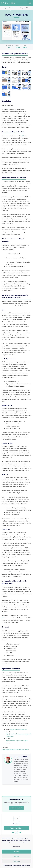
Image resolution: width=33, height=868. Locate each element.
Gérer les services (16, 847)
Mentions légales (17, 865)
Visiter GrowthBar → (17, 828)
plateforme (5, 618)
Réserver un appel (16, 808)
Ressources (15, 8)
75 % (23, 136)
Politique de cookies (8, 865)
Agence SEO (7, 8)
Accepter (17, 852)
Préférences (17, 861)
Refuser (16, 856)
